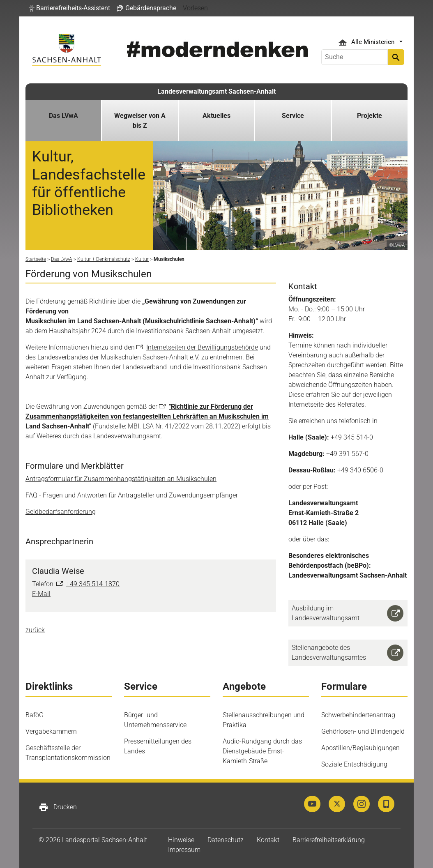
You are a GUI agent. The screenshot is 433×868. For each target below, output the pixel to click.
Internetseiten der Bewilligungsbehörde (202, 347)
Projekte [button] (370, 116)
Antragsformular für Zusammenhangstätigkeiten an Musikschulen (121, 479)
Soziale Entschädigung (354, 764)
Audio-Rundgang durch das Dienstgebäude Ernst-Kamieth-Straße (262, 751)
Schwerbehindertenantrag (358, 715)
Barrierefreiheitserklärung (329, 840)
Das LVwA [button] (63, 116)
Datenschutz (226, 840)
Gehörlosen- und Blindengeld (363, 731)
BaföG (35, 715)
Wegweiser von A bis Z (140, 121)
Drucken (58, 807)
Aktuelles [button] (216, 116)
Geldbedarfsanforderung (61, 512)
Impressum (184, 850)
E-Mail (41, 594)
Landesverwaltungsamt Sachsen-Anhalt (216, 91)
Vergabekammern (51, 731)
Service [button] (293, 116)
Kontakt (268, 840)
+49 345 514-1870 (93, 584)
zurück (35, 630)
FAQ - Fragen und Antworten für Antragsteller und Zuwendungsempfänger (132, 495)
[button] (69, 8)
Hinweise (181, 840)
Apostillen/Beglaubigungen (360, 748)
